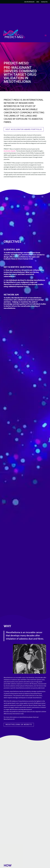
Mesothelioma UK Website (19, 724)
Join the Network (29, 2)
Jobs (38, 2)
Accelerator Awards (10, 151)
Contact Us (44, 2)
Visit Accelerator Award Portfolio (24, 129)
